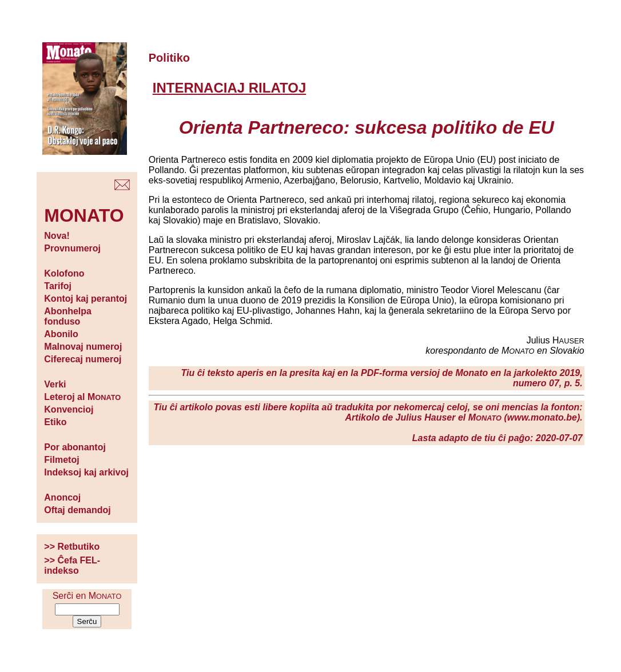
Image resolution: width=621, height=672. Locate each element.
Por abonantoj (75, 447)
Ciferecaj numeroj (83, 359)
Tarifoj (58, 286)
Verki (55, 384)
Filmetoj (61, 460)
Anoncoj (62, 497)
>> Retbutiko (72, 547)
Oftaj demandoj (77, 510)
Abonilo (61, 334)
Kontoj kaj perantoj (85, 299)
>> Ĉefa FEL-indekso (72, 565)
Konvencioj (69, 409)
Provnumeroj (72, 248)
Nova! (57, 236)
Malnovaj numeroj (83, 347)
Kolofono (64, 273)
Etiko (55, 422)
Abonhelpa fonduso (68, 316)
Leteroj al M (82, 397)
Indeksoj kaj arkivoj (86, 472)
